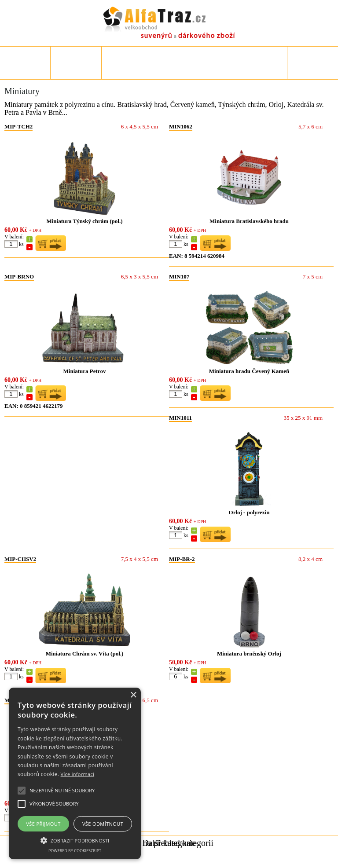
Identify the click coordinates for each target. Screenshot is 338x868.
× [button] (133, 695)
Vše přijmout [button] (43, 824)
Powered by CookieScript (75, 851)
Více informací (78, 774)
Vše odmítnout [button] (103, 824)
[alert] (75, 773)
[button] (75, 840)
